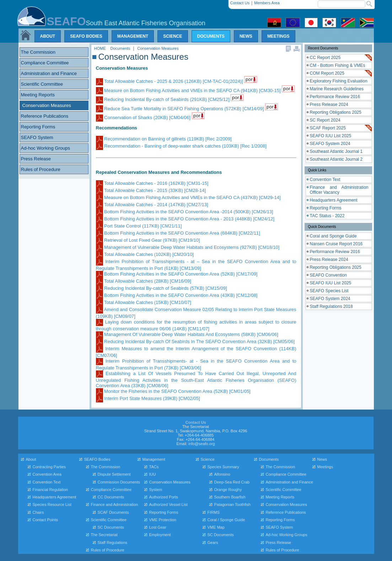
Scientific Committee (109, 520)
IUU (153, 474)
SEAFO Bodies (97, 459)
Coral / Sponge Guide (226, 520)
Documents (121, 48)
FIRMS (214, 512)
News (322, 459)
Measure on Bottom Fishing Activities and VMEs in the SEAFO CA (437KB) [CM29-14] (188, 197)
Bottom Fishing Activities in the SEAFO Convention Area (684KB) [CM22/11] (178, 233)
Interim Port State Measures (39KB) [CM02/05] (148, 398)
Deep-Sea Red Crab (232, 482)
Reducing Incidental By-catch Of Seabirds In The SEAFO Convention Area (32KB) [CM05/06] (195, 341)
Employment (160, 535)
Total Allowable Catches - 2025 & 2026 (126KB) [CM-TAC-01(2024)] (170, 81)
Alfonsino (222, 474)
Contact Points (45, 520)
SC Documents (111, 527)
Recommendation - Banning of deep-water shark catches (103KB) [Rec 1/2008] (181, 146)
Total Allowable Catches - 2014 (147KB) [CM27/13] (152, 205)
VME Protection (163, 520)
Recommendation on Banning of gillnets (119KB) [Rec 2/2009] (164, 139)
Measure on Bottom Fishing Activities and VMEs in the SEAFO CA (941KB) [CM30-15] (189, 90)
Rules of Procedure (108, 550)
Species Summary (223, 467)
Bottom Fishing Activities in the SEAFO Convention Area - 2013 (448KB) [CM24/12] (185, 219)
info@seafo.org (202, 444)
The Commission (106, 467)
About (31, 459)
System (156, 490)
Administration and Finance (289, 482)
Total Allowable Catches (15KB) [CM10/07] (144, 302)
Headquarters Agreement (55, 497)
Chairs (38, 512)
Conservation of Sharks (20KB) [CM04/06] (144, 117)
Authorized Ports (164, 497)
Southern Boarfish (230, 497)
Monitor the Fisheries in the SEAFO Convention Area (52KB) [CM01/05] (173, 391)
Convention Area (47, 474)
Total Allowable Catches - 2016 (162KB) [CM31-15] (152, 183)
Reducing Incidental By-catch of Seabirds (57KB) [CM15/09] (162, 288)
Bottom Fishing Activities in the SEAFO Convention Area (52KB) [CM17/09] (177, 274)
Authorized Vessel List (168, 504)
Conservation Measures (158, 48)
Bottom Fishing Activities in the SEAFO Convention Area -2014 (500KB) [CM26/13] (185, 212)
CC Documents (111, 497)
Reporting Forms (164, 512)
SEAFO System (280, 527)
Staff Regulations (113, 543)
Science (208, 459)
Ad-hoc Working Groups (287, 535)
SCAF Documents (113, 512)
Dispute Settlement (114, 474)
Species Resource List (52, 504)
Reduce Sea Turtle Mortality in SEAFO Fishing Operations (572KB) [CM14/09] (181, 109)
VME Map (216, 527)
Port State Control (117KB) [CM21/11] (139, 226)
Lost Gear (158, 527)
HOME (101, 48)
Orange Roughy (228, 490)
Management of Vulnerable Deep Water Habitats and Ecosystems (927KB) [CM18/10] (188, 247)
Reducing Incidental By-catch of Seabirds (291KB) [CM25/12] (163, 99)
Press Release (279, 543)
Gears (213, 543)
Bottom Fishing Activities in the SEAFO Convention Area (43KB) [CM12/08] (177, 295)
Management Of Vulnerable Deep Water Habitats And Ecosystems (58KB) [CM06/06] (187, 334)
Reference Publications (286, 512)
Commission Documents (119, 482)
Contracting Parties (49, 467)
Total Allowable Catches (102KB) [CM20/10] (145, 254)
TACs (154, 467)
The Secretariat (104, 535)
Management (154, 459)
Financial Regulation (50, 490)
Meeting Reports (280, 497)
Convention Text (47, 482)
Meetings (325, 467)
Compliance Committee (111, 490)
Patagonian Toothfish (233, 504)
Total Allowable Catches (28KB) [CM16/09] (144, 281)
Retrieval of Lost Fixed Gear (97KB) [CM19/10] (148, 240)
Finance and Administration (115, 504)
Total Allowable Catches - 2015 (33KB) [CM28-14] (151, 190)
